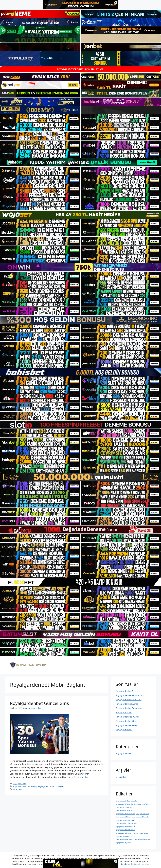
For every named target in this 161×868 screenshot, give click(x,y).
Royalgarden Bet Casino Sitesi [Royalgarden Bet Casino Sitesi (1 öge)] (125, 807)
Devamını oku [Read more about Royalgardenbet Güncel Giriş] (81, 777)
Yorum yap (18, 789)
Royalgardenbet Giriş (126, 725)
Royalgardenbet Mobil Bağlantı (51, 786)
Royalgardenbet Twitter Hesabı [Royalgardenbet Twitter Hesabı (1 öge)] (126, 836)
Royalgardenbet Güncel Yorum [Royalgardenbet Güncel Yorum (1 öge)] (125, 820)
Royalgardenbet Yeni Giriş (129, 700)
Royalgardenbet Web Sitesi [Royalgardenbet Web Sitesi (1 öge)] (124, 839)
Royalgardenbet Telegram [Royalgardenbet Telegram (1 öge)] (124, 833)
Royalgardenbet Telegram (129, 708)
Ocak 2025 (121, 777)
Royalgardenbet (20, 784)
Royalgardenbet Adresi (127, 704)
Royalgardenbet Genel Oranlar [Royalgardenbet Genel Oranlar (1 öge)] (125, 814)
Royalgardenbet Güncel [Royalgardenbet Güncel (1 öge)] (123, 817)
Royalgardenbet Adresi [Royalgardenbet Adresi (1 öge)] (123, 804)
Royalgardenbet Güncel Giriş (40, 703)
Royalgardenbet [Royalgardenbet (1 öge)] (121, 801)
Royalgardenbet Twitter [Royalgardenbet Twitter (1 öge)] (141, 833)
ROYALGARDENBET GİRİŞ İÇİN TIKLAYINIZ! (80, 69)
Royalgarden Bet (124, 712)
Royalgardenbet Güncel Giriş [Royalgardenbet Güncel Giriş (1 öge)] (141, 817)
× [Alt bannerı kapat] (116, 861)
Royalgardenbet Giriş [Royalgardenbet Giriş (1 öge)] (143, 814)
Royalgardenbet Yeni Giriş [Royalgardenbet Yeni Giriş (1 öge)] (142, 839)
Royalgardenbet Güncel (128, 721)
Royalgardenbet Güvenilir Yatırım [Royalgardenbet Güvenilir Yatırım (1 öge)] (126, 823)
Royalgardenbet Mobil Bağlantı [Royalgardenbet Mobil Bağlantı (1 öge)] (126, 827)
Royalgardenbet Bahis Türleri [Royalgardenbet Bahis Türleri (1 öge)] (140, 804)
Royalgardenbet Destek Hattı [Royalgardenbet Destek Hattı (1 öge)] (125, 810)
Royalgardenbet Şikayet (128, 691)
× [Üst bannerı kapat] (116, 3)
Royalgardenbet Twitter (128, 717)
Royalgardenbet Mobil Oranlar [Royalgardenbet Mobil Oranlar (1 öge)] (125, 830)
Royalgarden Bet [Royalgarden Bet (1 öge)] (132, 801)
